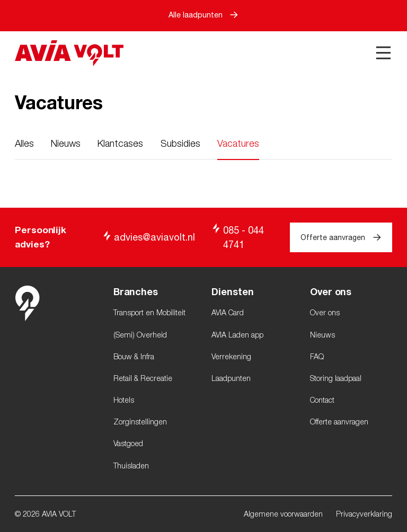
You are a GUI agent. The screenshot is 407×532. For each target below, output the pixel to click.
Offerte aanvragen (341, 237)
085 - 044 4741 (237, 237)
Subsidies (180, 143)
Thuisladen (131, 465)
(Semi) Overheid (140, 335)
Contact (322, 400)
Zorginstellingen (140, 422)
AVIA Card (228, 312)
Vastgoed (128, 443)
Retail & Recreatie (143, 378)
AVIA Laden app (237, 335)
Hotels (124, 400)
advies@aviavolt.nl (148, 237)
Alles (24, 143)
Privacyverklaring (364, 514)
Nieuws (66, 143)
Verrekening (231, 356)
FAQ (317, 356)
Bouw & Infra (134, 356)
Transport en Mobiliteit (149, 312)
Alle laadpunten (203, 15)
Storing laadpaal (336, 378)
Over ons (325, 312)
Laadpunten (231, 378)
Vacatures (238, 143)
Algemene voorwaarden (283, 514)
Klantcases (120, 143)
